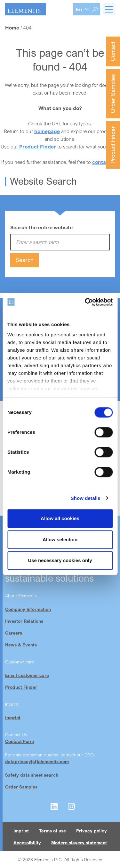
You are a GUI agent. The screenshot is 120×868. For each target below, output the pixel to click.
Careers (14, 633)
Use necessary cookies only (60, 560)
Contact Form (20, 741)
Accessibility (27, 843)
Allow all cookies (60, 518)
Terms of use (52, 831)
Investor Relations (24, 621)
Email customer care (27, 675)
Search (24, 260)
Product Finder (113, 145)
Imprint (13, 717)
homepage (47, 131)
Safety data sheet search (32, 775)
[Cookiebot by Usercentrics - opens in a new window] (85, 302)
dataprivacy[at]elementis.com (37, 761)
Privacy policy (92, 831)
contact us (105, 162)
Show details (86, 498)
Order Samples (113, 94)
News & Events (21, 645)
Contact (113, 51)
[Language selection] (83, 9)
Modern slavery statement (79, 843)
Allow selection (60, 539)
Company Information (28, 609)
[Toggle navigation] (109, 9)
